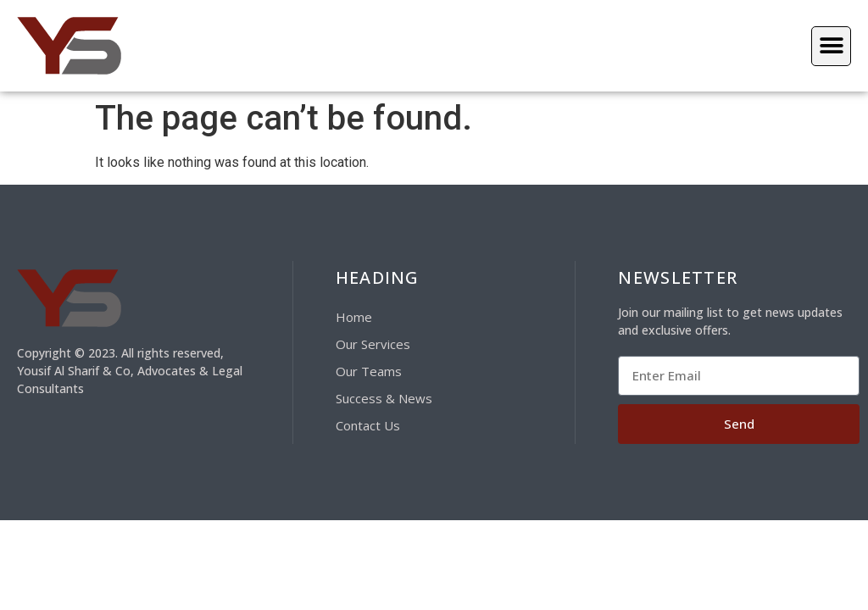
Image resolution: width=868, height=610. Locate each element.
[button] (831, 46)
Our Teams (369, 371)
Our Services (373, 344)
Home (354, 317)
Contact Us (368, 425)
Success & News (384, 398)
